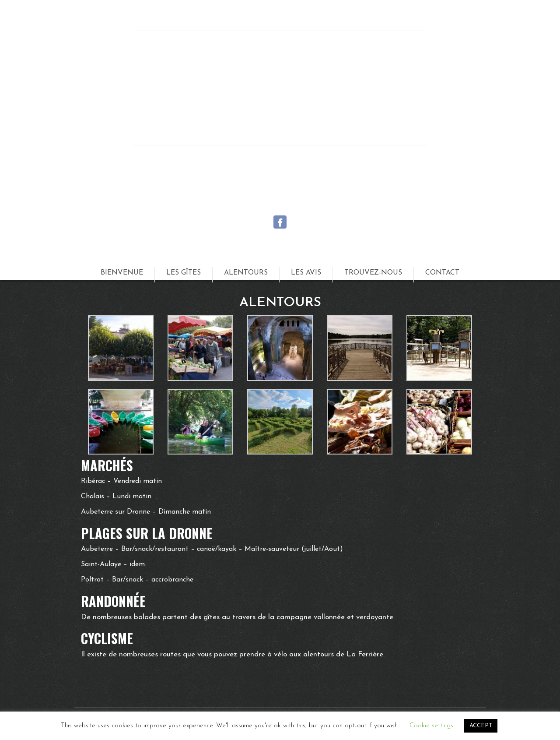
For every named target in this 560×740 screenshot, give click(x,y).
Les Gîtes (184, 273)
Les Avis (306, 273)
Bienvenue (122, 273)
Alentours (246, 273)
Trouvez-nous (373, 273)
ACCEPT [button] (481, 726)
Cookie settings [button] (431, 726)
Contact (442, 273)
